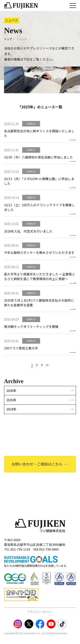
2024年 (11, 409)
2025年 (11, 400)
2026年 (11, 390)
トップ (8, 39)
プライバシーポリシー (40, 612)
